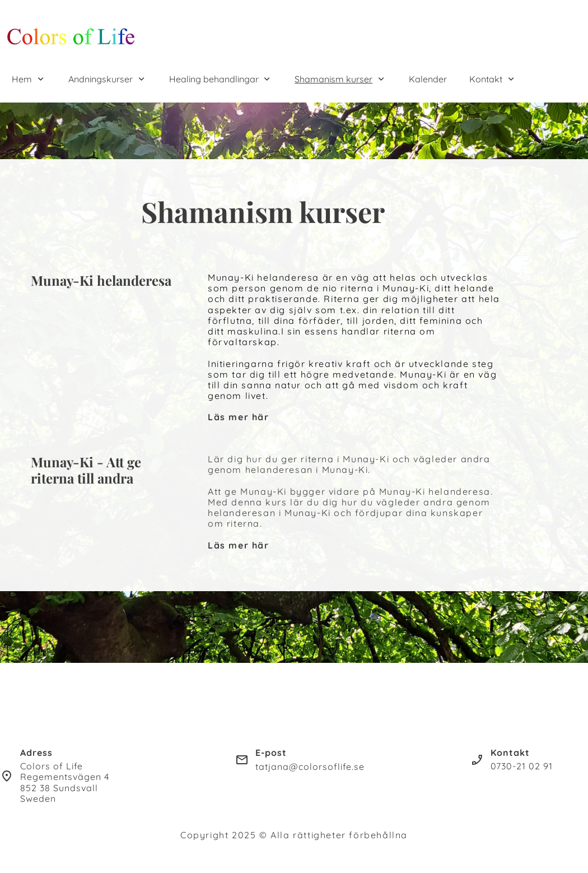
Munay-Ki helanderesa (101, 280)
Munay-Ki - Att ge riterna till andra (86, 470)
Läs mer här (239, 417)
